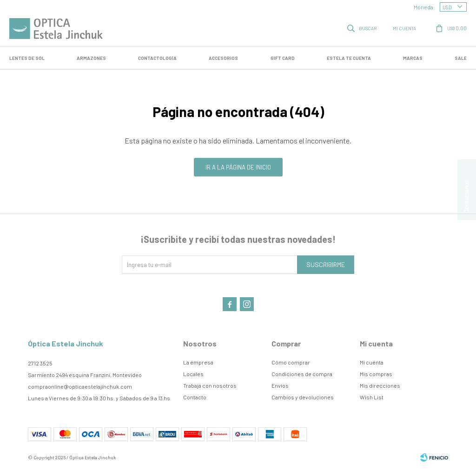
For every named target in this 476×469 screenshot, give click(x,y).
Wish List (372, 397)
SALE (461, 58)
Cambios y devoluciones (303, 397)
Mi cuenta (372, 362)
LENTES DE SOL (27, 58)
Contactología (157, 58)
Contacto (195, 397)
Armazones (91, 58)
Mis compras (376, 374)
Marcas (413, 58)
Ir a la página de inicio (238, 167)
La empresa (198, 362)
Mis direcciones (380, 385)
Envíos (280, 385)
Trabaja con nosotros (210, 385)
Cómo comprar (291, 362)
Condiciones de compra (302, 374)
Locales (193, 374)
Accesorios (223, 58)
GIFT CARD (283, 58)
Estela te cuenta (349, 58)
